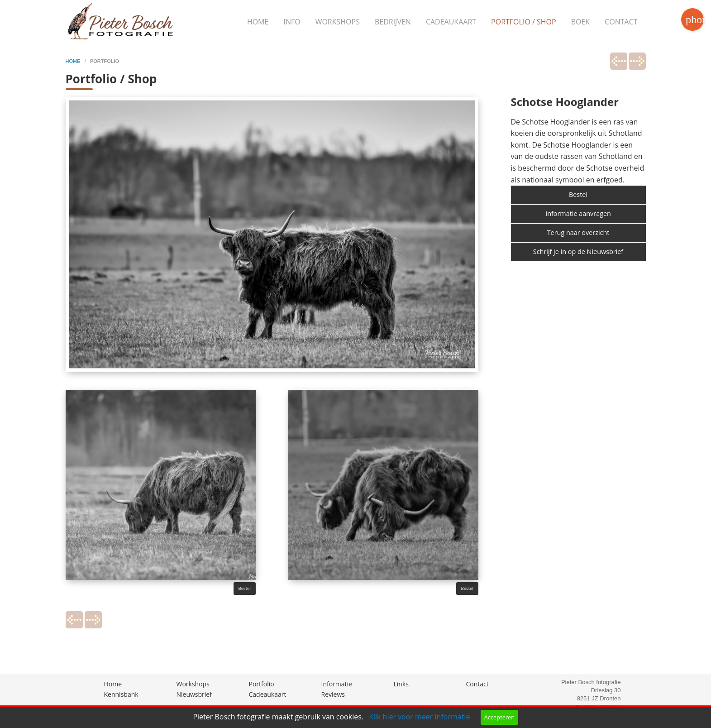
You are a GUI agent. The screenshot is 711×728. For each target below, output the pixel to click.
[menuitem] (258, 22)
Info (292, 22)
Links (401, 684)
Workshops (338, 22)
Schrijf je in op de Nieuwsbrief (578, 251)
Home (258, 22)
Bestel (245, 588)
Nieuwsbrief (194, 694)
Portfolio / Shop (524, 22)
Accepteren (499, 717)
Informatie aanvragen (578, 213)
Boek (580, 22)
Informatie (337, 684)
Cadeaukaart (451, 22)
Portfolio (262, 684)
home (74, 61)
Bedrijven (393, 22)
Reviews (333, 694)
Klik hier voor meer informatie (419, 717)
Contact (621, 22)
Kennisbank (121, 694)
